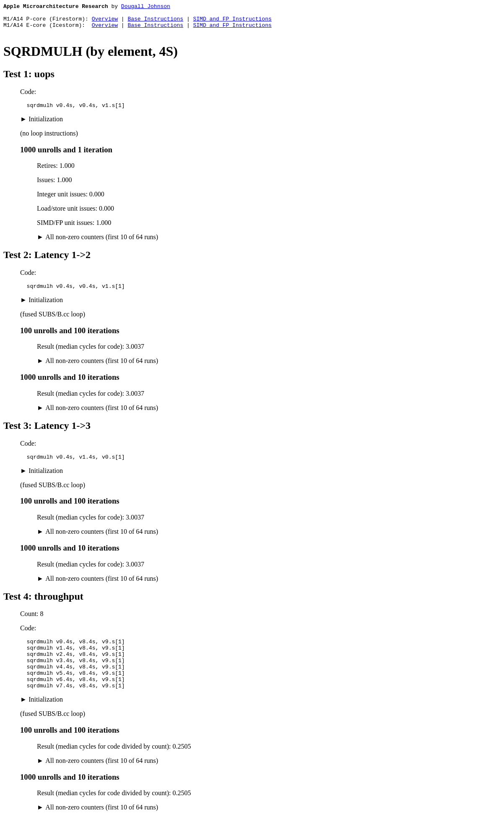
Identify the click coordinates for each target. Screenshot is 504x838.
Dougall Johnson (146, 7)
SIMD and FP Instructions (232, 22)
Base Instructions (155, 22)
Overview (105, 22)
